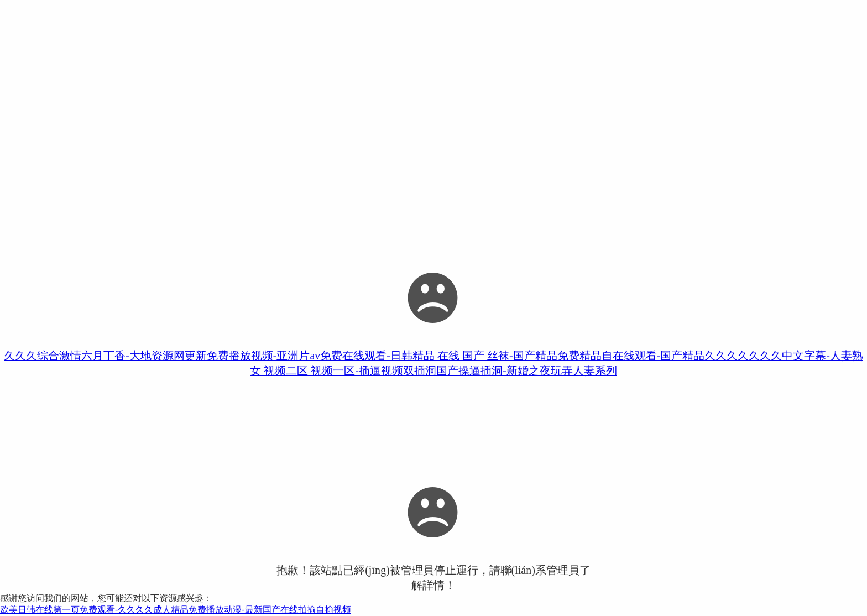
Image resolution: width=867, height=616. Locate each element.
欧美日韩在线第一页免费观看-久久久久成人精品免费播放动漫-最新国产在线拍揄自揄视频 (176, 610)
